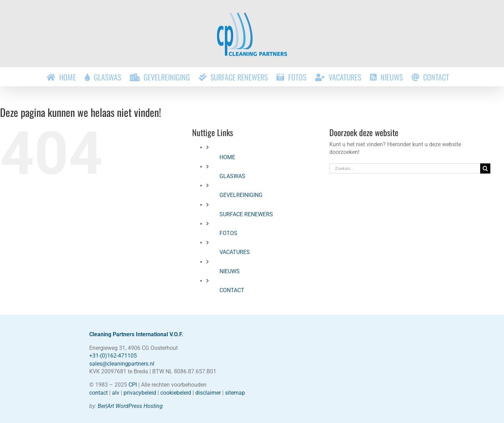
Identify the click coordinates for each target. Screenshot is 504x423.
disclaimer (208, 393)
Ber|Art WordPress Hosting (130, 406)
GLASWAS (232, 176)
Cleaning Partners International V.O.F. (136, 334)
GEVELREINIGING (241, 195)
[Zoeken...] (405, 168)
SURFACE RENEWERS (246, 214)
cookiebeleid (176, 393)
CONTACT (232, 290)
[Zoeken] (485, 168)
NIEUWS (230, 271)
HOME (227, 157)
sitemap (235, 393)
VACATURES (235, 252)
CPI (133, 385)
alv (116, 393)
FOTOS (228, 233)
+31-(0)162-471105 (113, 356)
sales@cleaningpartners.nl (122, 364)
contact (99, 393)
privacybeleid (140, 393)
